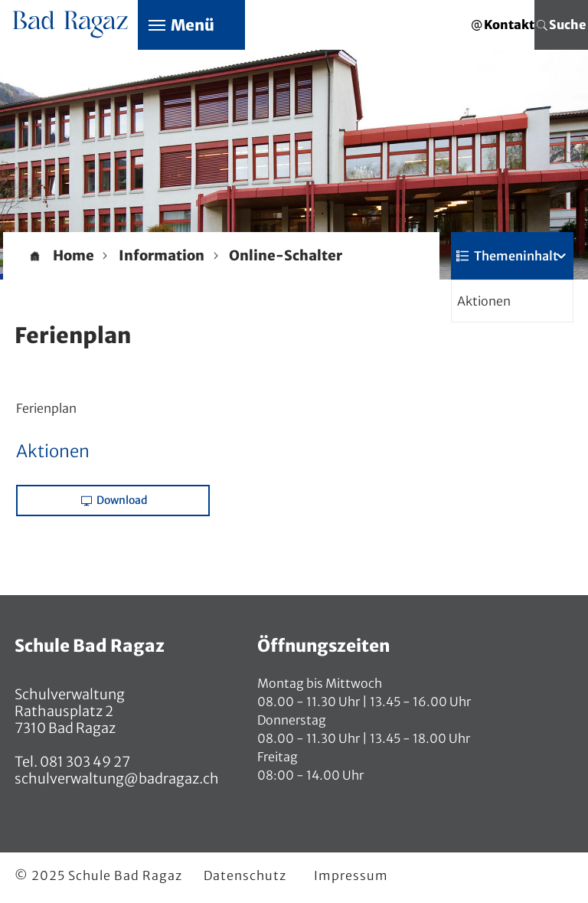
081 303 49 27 (84, 762)
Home (73, 256)
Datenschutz (245, 875)
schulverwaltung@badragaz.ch (117, 779)
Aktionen (484, 301)
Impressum (351, 875)
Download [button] (115, 500)
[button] (162, 256)
